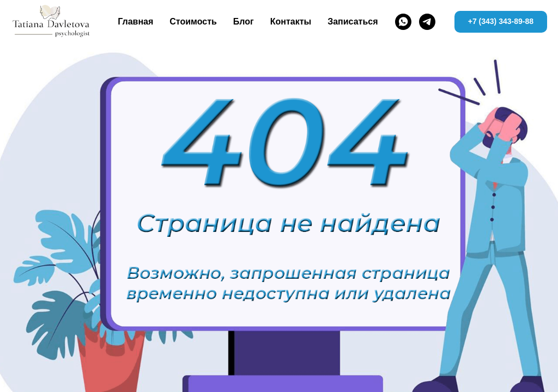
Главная (135, 22)
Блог (244, 22)
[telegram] (427, 22)
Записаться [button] (353, 22)
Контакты (291, 22)
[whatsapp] (403, 22)
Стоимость (193, 22)
